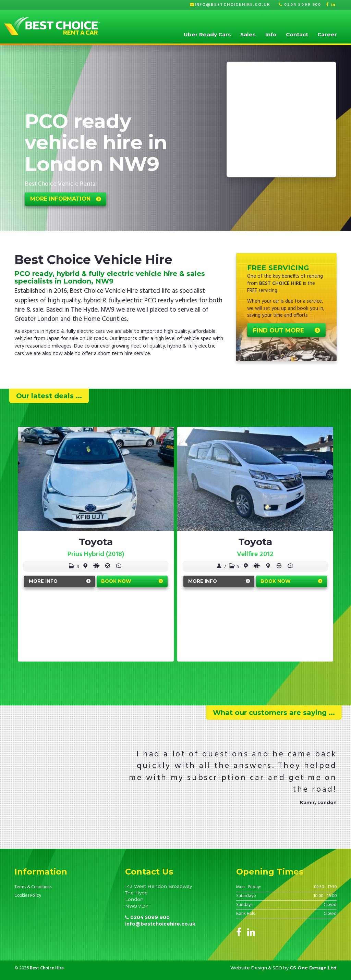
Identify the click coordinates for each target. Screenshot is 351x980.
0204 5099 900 (300, 5)
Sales (248, 34)
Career (327, 34)
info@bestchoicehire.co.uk (233, 5)
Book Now (116, 581)
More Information (60, 199)
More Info (43, 581)
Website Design (249, 968)
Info (271, 34)
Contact (297, 34)
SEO (277, 968)
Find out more (279, 330)
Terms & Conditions (33, 887)
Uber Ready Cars (207, 34)
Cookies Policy (28, 896)
